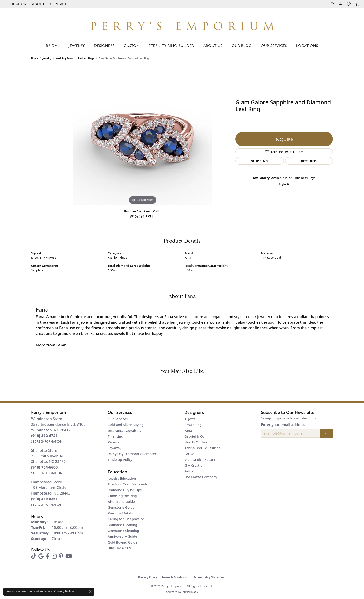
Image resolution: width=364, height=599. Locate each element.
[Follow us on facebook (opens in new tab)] (48, 556)
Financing (115, 436)
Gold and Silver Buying (126, 425)
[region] (143, 136)
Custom (132, 45)
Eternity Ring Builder (171, 45)
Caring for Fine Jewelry (126, 519)
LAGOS (190, 454)
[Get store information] (47, 441)
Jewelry (77, 45)
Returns (309, 161)
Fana (188, 257)
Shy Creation (194, 465)
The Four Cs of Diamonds (128, 484)
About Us (213, 45)
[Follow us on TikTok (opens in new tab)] (34, 556)
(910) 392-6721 (141, 216)
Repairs (114, 442)
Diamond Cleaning (122, 525)
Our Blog (242, 45)
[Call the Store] (44, 436)
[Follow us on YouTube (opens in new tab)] (69, 556)
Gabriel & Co (194, 436)
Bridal (53, 45)
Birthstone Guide (121, 502)
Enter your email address (283, 425)
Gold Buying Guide (123, 542)
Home (35, 58)
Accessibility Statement (210, 577)
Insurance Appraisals (124, 431)
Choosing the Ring (122, 496)
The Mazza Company (201, 477)
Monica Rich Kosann (200, 460)
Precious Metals (120, 513)
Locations (307, 45)
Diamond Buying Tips (125, 490)
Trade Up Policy (120, 460)
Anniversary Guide (122, 536)
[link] (58, 4)
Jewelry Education (122, 478)
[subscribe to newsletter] (326, 433)
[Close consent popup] (90, 592)
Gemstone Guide (121, 507)
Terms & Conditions (175, 577)
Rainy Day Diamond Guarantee (132, 454)
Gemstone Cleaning (123, 531)
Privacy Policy (148, 577)
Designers (104, 45)
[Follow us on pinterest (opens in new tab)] (61, 556)
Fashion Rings (86, 58)
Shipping (260, 161)
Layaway (115, 448)
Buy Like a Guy (119, 548)
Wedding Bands (65, 58)
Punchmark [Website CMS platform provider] (190, 592)
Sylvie (189, 471)
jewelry (47, 58)
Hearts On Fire (196, 442)
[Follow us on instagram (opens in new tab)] (54, 556)
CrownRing (193, 425)
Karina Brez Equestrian (202, 448)
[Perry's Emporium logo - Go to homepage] (182, 25)
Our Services (274, 45)
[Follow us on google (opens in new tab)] (41, 556)
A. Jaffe (190, 419)
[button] (16, 4)
